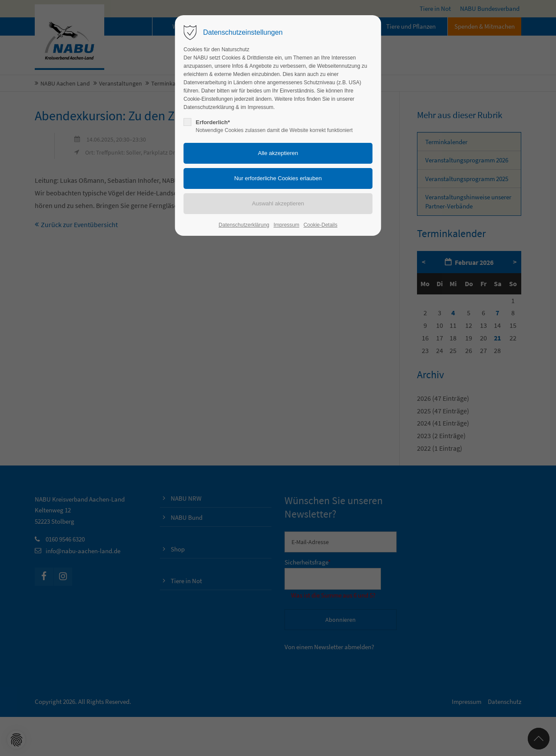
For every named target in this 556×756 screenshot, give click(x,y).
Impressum (286, 225)
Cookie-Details (321, 225)
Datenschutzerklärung (244, 225)
